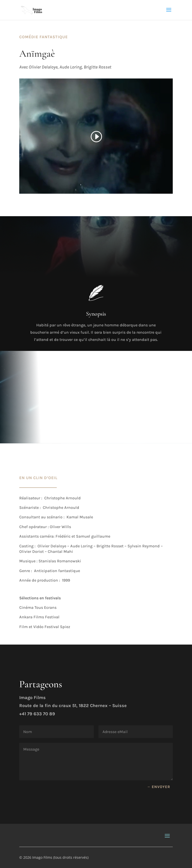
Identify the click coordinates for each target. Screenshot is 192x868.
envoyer (161, 787)
